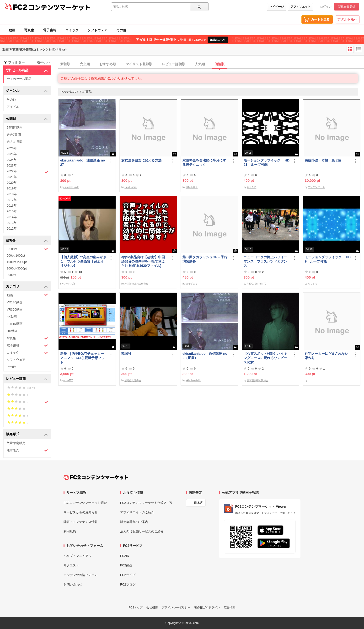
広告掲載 (230, 607)
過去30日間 (15, 142)
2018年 (12, 194)
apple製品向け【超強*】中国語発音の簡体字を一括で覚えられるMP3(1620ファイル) (143, 261)
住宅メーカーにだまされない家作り (327, 356)
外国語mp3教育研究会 (136, 284)
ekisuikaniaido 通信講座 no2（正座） (205, 356)
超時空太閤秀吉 (133, 380)
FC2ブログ (128, 584)
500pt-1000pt (16, 255)
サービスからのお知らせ (81, 512)
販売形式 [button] (27, 434)
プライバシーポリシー (176, 607)
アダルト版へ (347, 19)
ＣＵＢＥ (252, 187)
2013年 (12, 223)
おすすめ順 (108, 64)
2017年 (12, 200)
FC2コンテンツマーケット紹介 (85, 503)
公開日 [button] (27, 119)
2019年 (12, 188)
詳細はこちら (218, 40)
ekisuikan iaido (71, 187)
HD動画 (12, 331)
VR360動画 (15, 309)
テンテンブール (316, 187)
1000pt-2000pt (17, 262)
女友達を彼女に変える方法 (141, 160)
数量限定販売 (16, 443)
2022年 (27, 172)
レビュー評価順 (174, 64)
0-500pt (27, 249)
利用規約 (70, 531)
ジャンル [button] (27, 91)
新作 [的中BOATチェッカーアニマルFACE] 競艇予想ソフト (82, 358)
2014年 (12, 217)
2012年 (12, 228)
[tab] (211, 64)
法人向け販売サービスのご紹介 (142, 531)
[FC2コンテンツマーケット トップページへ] (96, 477)
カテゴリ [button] (27, 287)
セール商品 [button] (27, 70)
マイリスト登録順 (139, 64)
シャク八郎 (69, 284)
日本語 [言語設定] (198, 503)
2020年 (12, 183)
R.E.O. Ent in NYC (257, 284)
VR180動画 (15, 302)
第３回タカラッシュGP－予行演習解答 (205, 259)
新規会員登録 (347, 7)
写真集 (29, 30)
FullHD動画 (15, 324)
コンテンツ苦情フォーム (81, 575)
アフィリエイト (300, 7)
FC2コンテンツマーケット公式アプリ (146, 503)
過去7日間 (14, 135)
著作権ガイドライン (207, 607)
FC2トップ (136, 607)
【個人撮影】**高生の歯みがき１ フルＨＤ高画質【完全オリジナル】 (83, 261)
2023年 (12, 165)
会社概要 (152, 607)
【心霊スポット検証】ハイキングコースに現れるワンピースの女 (265, 358)
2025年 (12, 154)
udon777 (68, 380)
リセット (44, 62)
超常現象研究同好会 (257, 380)
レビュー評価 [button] (27, 379)
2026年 (12, 148)
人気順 (200, 64)
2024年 (12, 160)
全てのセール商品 (19, 79)
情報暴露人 (192, 187)
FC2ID (125, 556)
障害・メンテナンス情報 (81, 522)
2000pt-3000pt (17, 268)
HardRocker (131, 187)
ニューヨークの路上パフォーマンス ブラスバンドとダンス (265, 261)
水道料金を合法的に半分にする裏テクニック (204, 162)
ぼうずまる (192, 284)
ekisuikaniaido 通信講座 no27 (83, 162)
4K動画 (12, 317)
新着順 (65, 64)
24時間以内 (15, 127)
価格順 (219, 64)
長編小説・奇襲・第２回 (323, 160)
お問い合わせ (73, 584)
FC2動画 (126, 565)
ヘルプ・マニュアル (78, 556)
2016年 (12, 206)
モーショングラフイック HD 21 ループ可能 (267, 162)
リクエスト (71, 565)
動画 (12, 30)
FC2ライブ (128, 575)
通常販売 (27, 450)
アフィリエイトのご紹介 (137, 512)
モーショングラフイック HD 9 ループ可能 (328, 259)
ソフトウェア (97, 30)
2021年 (12, 177)
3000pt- (12, 275)
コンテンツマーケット (59, 7)
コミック (72, 30)
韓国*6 (126, 354)
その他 (121, 30)
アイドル (13, 107)
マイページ (277, 7)
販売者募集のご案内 (134, 522)
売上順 (85, 64)
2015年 (12, 211)
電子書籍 (50, 30)
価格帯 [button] (27, 241)
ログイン (326, 7)
